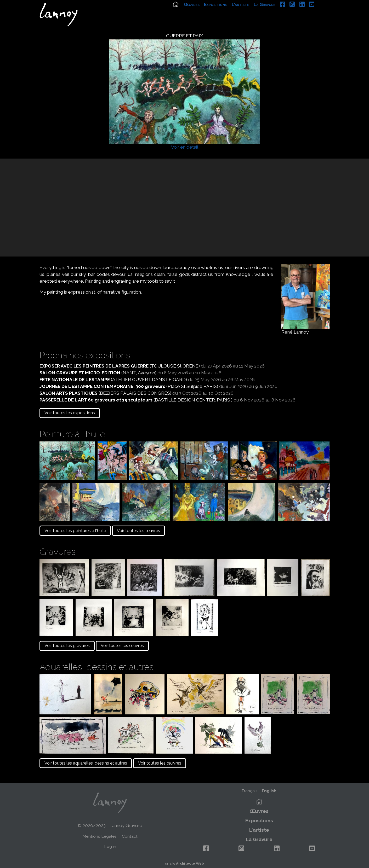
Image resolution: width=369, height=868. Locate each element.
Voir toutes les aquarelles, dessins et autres (86, 763)
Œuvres (205, 12)
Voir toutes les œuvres (138, 531)
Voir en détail (185, 147)
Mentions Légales (100, 836)
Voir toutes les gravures (67, 646)
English (269, 791)
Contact (130, 836)
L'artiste (253, 12)
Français (250, 791)
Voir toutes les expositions (70, 413)
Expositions (229, 12)
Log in (110, 846)
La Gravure (278, 12)
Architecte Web (190, 863)
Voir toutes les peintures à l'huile (75, 531)
